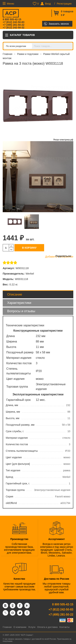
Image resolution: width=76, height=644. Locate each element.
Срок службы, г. (15, 431)
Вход (48, 4)
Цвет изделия (14, 457)
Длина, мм (12, 405)
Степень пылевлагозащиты (22, 451)
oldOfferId (11, 503)
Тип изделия (13, 470)
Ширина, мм (13, 412)
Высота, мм (13, 418)
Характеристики (19, 303)
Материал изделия (17, 438)
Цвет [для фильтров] (18, 464)
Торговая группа (15, 490)
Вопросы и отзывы (21, 311)
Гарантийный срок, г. (18, 483)
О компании (20, 627)
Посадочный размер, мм (20, 425)
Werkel (30, 274)
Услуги (32, 627)
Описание (15, 294)
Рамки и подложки (28, 54)
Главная (7, 54)
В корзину (29, 248)
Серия (9, 496)
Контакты (64, 627)
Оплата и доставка (47, 627)
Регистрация (64, 4)
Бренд (9, 477)
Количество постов (17, 444)
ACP (11, 14)
